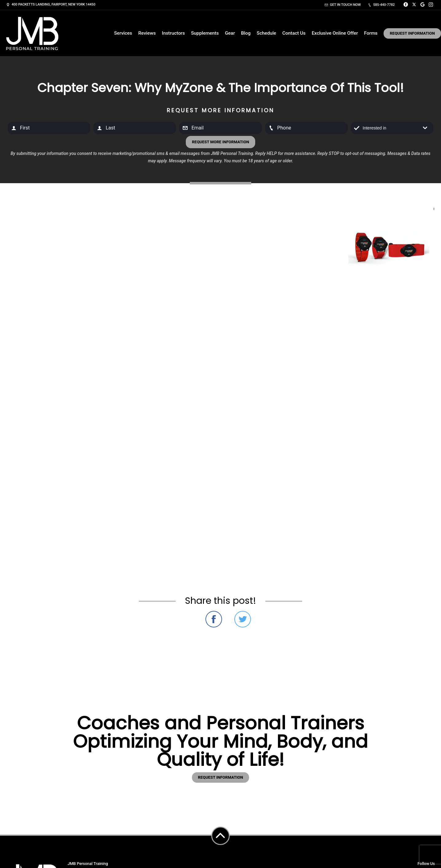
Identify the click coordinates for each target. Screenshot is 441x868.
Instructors (173, 33)
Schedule (266, 33)
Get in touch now (343, 5)
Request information (221, 777)
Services (123, 33)
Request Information (412, 33)
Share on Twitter (243, 619)
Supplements (205, 33)
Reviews (147, 33)
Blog (246, 33)
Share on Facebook (214, 619)
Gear (230, 33)
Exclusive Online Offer (335, 33)
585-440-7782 (381, 5)
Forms (371, 33)
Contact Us (294, 33)
